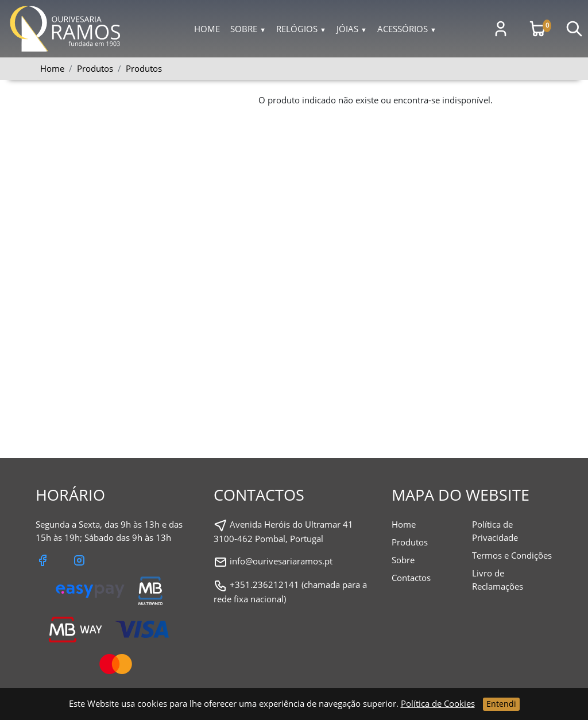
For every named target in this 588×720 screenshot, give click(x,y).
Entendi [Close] (501, 704)
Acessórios (407, 29)
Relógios (301, 29)
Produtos (144, 68)
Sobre (248, 29)
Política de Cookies (438, 703)
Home (207, 29)
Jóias (352, 29)
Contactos (411, 578)
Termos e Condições (512, 555)
